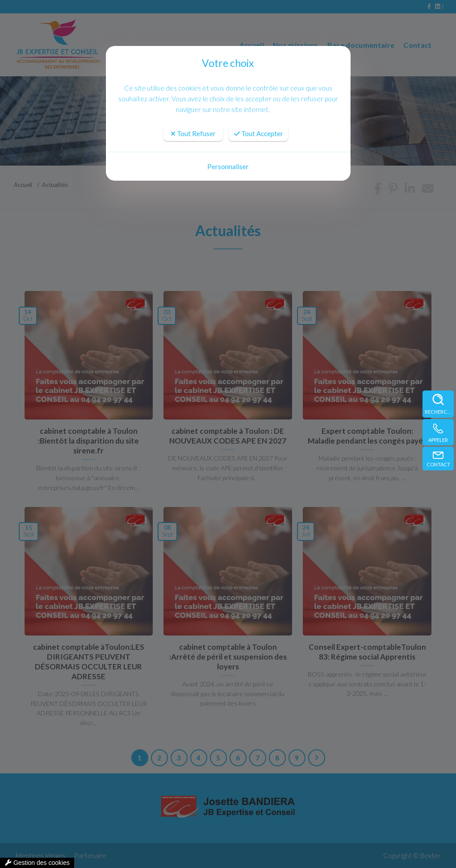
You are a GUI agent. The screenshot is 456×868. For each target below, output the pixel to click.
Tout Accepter (259, 133)
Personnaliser (228, 166)
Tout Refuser (193, 133)
